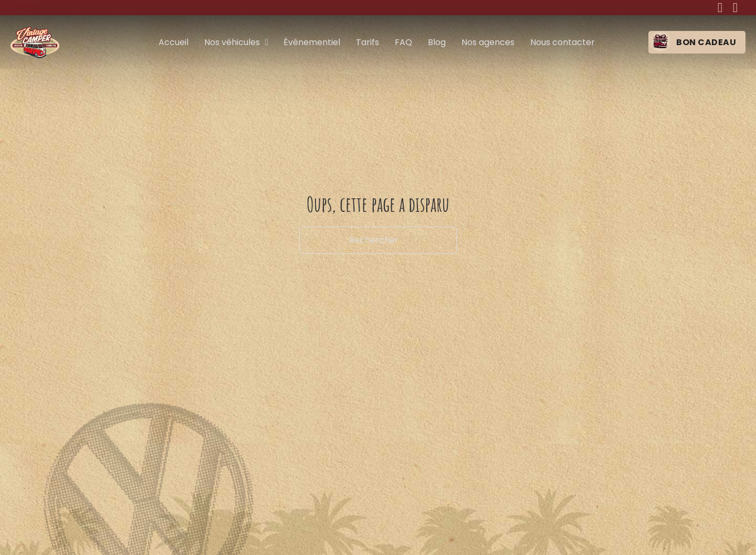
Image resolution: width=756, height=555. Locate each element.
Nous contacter (563, 42)
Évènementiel (312, 42)
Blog (437, 42)
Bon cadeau (706, 42)
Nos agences (488, 42)
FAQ (403, 42)
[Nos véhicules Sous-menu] (267, 42)
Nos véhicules (232, 42)
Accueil (174, 42)
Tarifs (367, 42)
